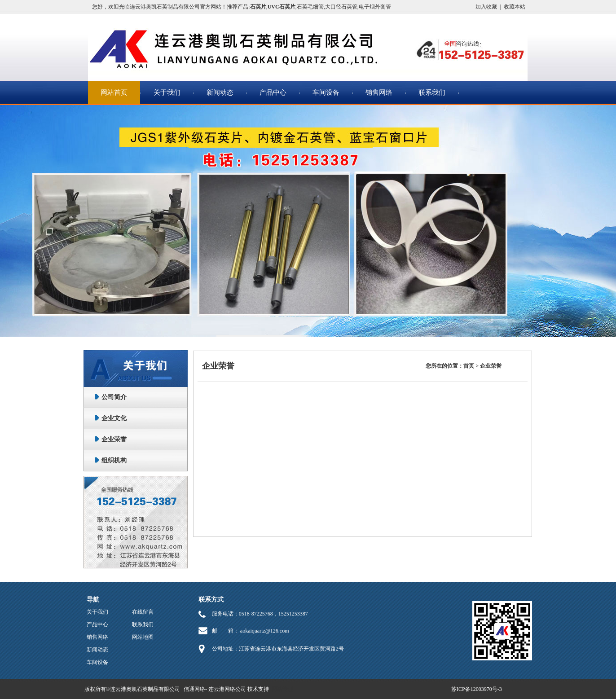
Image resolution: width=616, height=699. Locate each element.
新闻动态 (220, 92)
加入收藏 (486, 7)
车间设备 (326, 92)
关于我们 (167, 92)
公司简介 (114, 397)
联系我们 (432, 92)
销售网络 (379, 92)
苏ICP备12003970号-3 (477, 689)
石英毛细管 (310, 7)
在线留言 (143, 612)
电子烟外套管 (375, 7)
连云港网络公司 (227, 689)
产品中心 (273, 92)
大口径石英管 (341, 7)
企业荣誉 (114, 439)
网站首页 (114, 92)
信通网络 (194, 689)
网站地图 (143, 637)
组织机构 (114, 460)
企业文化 (114, 418)
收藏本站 (515, 7)
